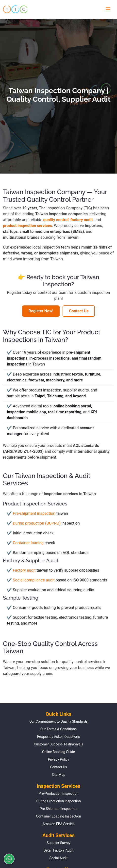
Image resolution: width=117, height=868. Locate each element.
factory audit (82, 220)
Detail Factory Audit (59, 850)
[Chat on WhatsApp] (7, 859)
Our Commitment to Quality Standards (58, 721)
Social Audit (58, 858)
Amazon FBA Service (59, 824)
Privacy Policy (58, 759)
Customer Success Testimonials (58, 744)
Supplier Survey (59, 843)
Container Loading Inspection (58, 816)
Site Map (58, 775)
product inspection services (27, 226)
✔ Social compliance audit (31, 580)
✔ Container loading (26, 543)
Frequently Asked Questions (59, 737)
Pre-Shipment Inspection (58, 809)
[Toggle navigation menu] (107, 9)
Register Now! (41, 311)
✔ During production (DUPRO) (34, 523)
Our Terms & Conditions (58, 729)
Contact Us (79, 311)
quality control (56, 220)
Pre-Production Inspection (58, 793)
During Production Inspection (58, 801)
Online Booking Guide (58, 752)
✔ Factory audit (22, 570)
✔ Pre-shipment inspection (32, 513)
